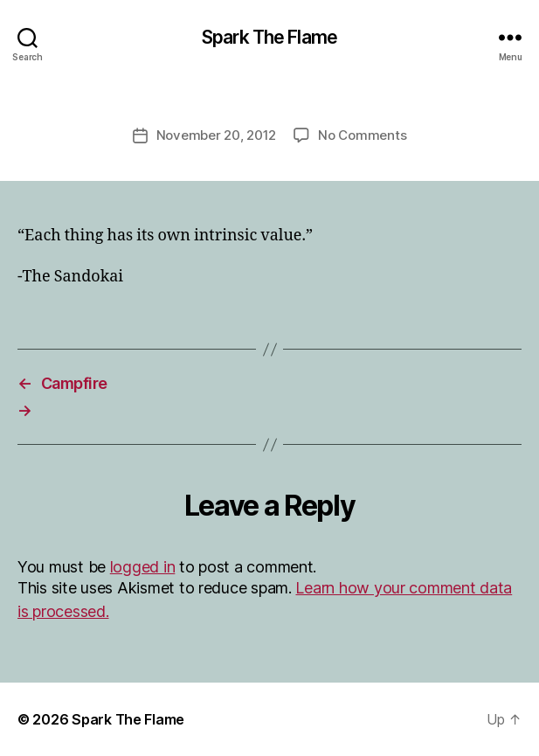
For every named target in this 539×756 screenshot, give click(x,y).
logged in (143, 567)
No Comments (362, 135)
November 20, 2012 (217, 135)
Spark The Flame (269, 37)
